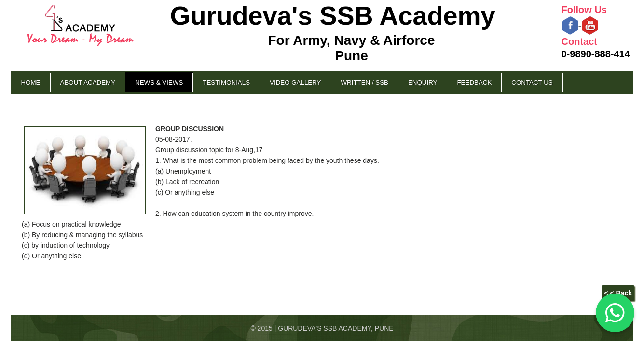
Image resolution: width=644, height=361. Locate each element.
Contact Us (532, 83)
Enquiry (423, 83)
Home (31, 83)
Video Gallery (295, 83)
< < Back (618, 293)
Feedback (474, 83)
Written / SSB (365, 83)
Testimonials (226, 83)
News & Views (159, 83)
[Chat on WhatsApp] (615, 313)
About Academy (88, 83)
